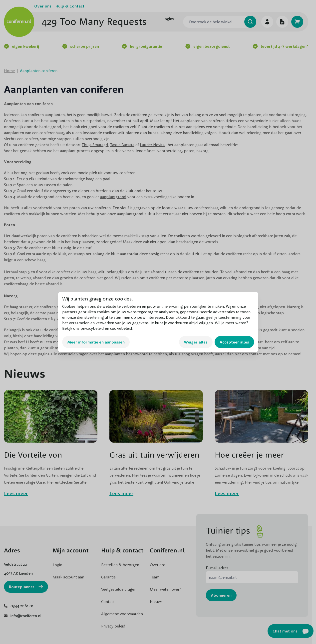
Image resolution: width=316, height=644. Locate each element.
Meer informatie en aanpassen (96, 342)
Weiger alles (196, 342)
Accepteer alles (234, 342)
